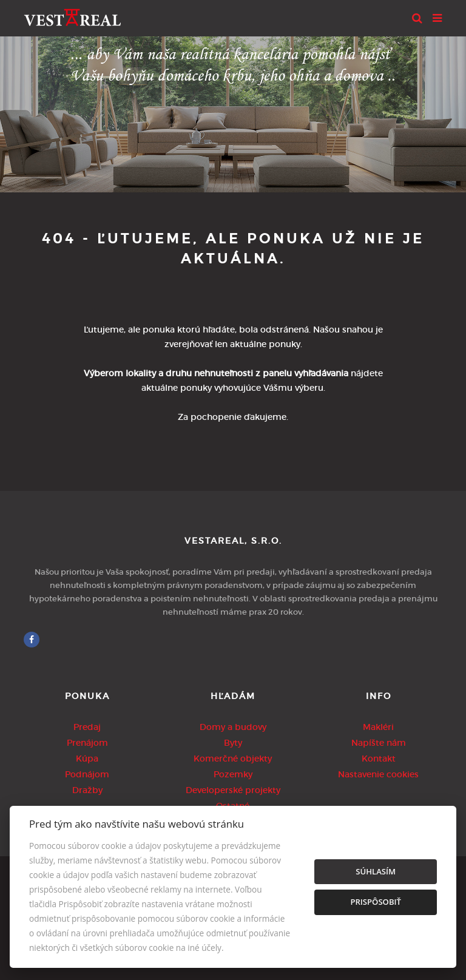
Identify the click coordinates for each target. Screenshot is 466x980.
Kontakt (379, 759)
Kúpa (87, 759)
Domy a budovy (233, 727)
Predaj (87, 727)
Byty (233, 743)
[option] (233, 111)
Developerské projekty (233, 790)
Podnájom (87, 774)
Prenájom (87, 743)
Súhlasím (376, 871)
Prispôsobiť (376, 902)
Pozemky (233, 774)
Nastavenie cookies (378, 774)
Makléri (378, 727)
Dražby (87, 790)
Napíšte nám (379, 743)
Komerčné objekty (233, 759)
